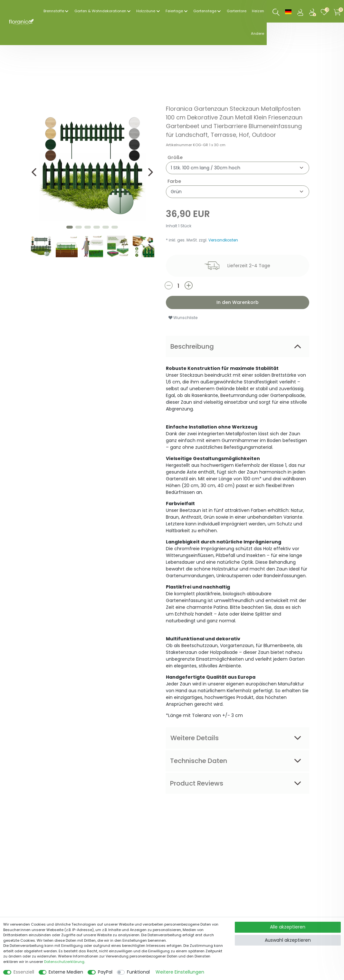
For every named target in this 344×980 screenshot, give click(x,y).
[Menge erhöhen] (205, 285)
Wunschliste (183, 318)
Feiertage (174, 11)
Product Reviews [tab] (197, 783)
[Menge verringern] (174, 285)
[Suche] (276, 12)
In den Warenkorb (238, 302)
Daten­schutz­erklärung (64, 962)
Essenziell (24, 972)
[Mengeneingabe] (178, 286)
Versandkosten (223, 240)
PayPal (105, 972)
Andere (258, 33)
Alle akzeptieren (288, 927)
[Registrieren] (313, 11)
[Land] (288, 11)
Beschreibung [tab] (192, 346)
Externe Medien (66, 972)
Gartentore (237, 11)
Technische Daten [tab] (199, 761)
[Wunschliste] (326, 11)
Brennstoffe (54, 11)
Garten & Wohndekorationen (100, 11)
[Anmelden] (301, 11)
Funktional (138, 972)
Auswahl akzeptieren (288, 940)
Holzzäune (146, 11)
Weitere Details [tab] (195, 738)
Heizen (258, 11)
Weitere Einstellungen (180, 972)
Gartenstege (205, 11)
